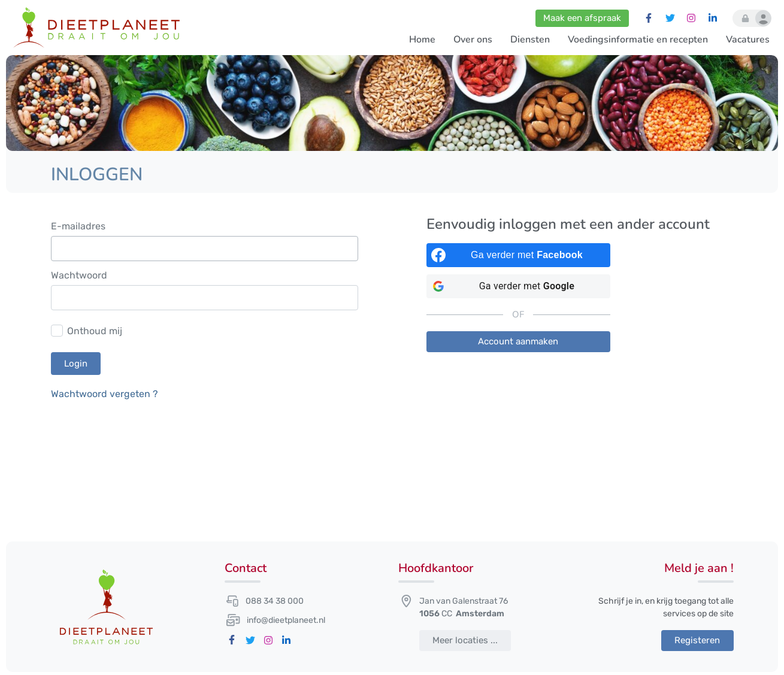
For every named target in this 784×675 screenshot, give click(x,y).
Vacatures (748, 40)
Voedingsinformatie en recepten (638, 40)
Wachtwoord (79, 276)
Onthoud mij (95, 331)
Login (76, 364)
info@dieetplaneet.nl (286, 620)
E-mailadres (78, 226)
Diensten (530, 40)
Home (422, 40)
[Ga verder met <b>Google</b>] (519, 286)
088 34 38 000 (275, 601)
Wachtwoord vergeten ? (105, 394)
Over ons (473, 40)
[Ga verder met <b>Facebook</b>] (519, 255)
